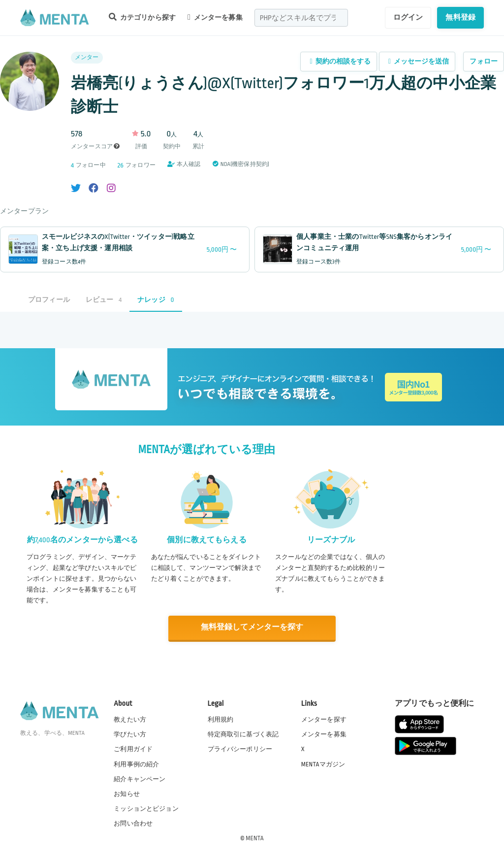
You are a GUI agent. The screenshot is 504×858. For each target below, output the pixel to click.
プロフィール (49, 300)
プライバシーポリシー (240, 749)
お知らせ (127, 793)
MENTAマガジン (323, 763)
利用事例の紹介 (136, 763)
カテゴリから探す (142, 17)
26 (121, 165)
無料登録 (460, 17)
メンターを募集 (215, 17)
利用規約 (221, 719)
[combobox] (301, 18)
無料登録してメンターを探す (252, 628)
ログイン (408, 17)
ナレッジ (156, 300)
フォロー (484, 61)
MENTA (255, 838)
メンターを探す (324, 719)
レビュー (104, 300)
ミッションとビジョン (146, 808)
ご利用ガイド (133, 749)
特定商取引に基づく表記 (243, 734)
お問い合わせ (133, 823)
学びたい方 (130, 734)
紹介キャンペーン (140, 779)
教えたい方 (130, 719)
